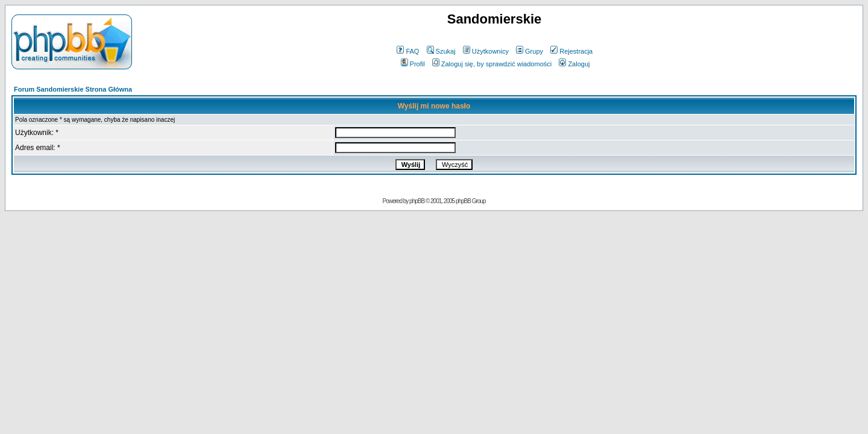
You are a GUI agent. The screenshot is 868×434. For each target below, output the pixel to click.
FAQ (408, 51)
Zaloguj (574, 64)
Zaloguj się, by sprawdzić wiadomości (492, 64)
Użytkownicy (486, 51)
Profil (413, 64)
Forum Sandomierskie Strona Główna (73, 89)
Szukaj (441, 51)
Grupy (530, 51)
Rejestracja (571, 51)
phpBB (417, 201)
